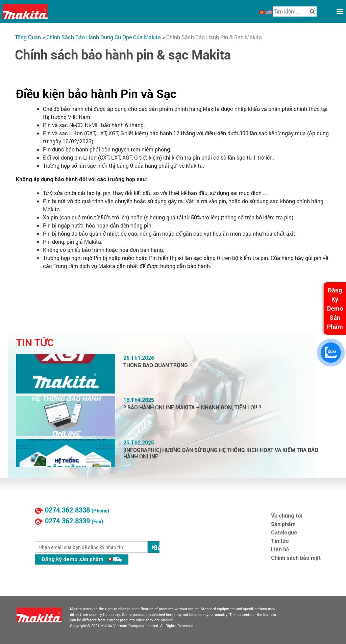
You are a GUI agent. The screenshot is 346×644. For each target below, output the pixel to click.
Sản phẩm (283, 524)
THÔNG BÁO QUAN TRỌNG (156, 365)
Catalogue (284, 533)
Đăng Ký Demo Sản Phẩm (335, 308)
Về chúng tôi (287, 516)
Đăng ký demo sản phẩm (82, 559)
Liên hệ (280, 550)
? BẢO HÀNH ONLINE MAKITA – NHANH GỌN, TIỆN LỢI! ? (192, 408)
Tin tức (280, 541)
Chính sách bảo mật (296, 558)
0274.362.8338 (67, 510)
